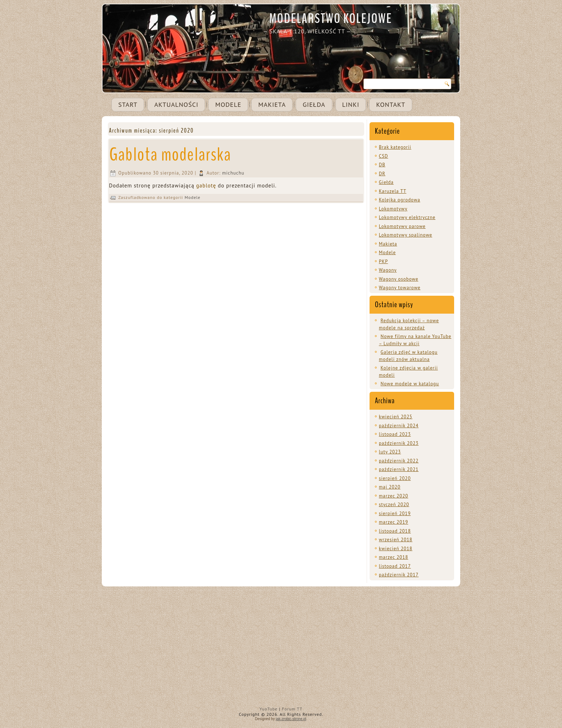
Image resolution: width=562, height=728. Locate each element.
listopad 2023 (395, 434)
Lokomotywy (393, 209)
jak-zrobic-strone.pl (291, 719)
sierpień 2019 (395, 513)
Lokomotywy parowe (402, 226)
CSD (384, 156)
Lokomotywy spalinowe (406, 235)
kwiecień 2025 (396, 417)
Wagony (388, 270)
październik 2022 (399, 461)
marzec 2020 (394, 496)
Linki (351, 104)
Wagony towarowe (400, 288)
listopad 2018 (395, 531)
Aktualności (176, 104)
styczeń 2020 (394, 505)
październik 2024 (399, 426)
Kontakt (390, 104)
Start (128, 104)
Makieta (272, 104)
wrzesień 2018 (396, 540)
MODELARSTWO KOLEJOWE (331, 19)
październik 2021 (399, 469)
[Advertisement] (281, 651)
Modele (228, 104)
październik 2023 (399, 443)
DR (382, 174)
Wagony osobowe (399, 279)
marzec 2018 (394, 557)
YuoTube (268, 709)
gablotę (206, 185)
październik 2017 (399, 575)
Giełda (314, 104)
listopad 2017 (395, 566)
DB (382, 165)
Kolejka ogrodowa (399, 200)
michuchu (233, 173)
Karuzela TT (393, 191)
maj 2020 (390, 487)
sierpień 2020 (395, 478)
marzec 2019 (394, 522)
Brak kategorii (395, 147)
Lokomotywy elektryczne (407, 217)
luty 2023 (390, 452)
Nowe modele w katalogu (410, 384)
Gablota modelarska (170, 155)
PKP (383, 261)
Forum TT (292, 709)
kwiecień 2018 (396, 549)
